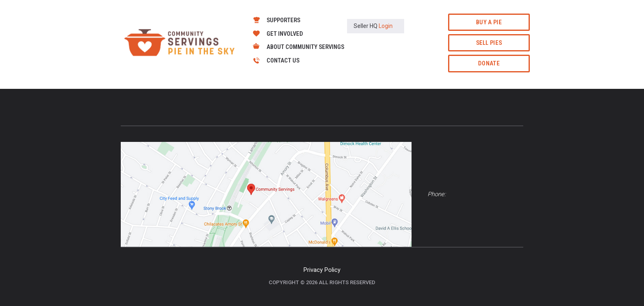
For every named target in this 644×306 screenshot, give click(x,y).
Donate (489, 63)
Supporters (283, 20)
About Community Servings (305, 47)
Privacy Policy (322, 270)
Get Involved (285, 34)
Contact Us (283, 60)
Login (386, 26)
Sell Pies (489, 43)
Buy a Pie (489, 22)
